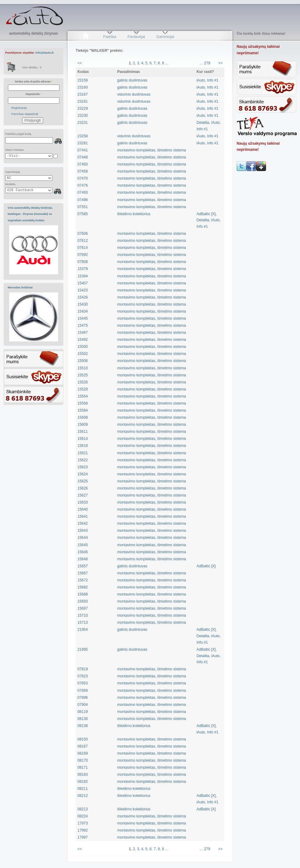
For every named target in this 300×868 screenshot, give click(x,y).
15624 (83, 474)
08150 (83, 739)
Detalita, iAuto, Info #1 (209, 126)
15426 (83, 297)
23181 (83, 101)
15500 (83, 347)
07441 (83, 150)
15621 (83, 453)
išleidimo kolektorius (134, 214)
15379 (83, 269)
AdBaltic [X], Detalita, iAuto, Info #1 (209, 220)
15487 (83, 333)
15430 (83, 304)
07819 (83, 669)
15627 (83, 495)
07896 (83, 698)
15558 (83, 403)
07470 (83, 178)
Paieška (110, 37)
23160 (83, 87)
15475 (83, 325)
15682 (83, 587)
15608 (83, 417)
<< (80, 63)
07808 (83, 262)
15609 (83, 424)
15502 (83, 354)
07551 (83, 207)
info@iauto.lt (45, 53)
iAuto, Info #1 (208, 80)
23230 (83, 116)
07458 (83, 171)
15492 (83, 340)
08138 (83, 726)
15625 (83, 481)
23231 (83, 123)
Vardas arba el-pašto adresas (34, 82)
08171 (83, 767)
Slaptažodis (34, 94)
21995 (83, 649)
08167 (83, 746)
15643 (83, 531)
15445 (83, 318)
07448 (83, 157)
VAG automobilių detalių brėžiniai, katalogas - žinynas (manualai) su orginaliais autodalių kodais (30, 214)
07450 (83, 164)
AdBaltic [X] (206, 566)
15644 (83, 538)
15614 (83, 439)
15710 (83, 615)
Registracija (19, 108)
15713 (83, 622)
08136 (83, 719)
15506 (83, 361)
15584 (83, 410)
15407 (83, 283)
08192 (83, 782)
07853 (83, 683)
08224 (83, 816)
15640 (83, 509)
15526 (83, 382)
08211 (83, 789)
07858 (83, 691)
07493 (83, 192)
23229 (83, 108)
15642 (83, 523)
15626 (83, 488)
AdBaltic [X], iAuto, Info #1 (208, 729)
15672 (83, 580)
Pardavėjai (136, 37)
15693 (83, 601)
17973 (83, 823)
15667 (83, 573)
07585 (83, 214)
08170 (83, 760)
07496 (83, 200)
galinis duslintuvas (132, 80)
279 (207, 63)
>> (220, 63)
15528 (83, 389)
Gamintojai (165, 37)
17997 (83, 837)
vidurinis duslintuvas (134, 94)
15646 (83, 552)
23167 (83, 94)
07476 (83, 185)
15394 (83, 276)
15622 (83, 460)
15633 (83, 502)
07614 (83, 248)
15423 (83, 290)
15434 (83, 311)
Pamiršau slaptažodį (25, 114)
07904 (83, 705)
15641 (83, 516)
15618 (83, 446)
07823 (83, 676)
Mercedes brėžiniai (20, 287)
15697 (83, 608)
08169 (83, 753)
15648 (83, 559)
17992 (83, 830)
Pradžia (86, 37)
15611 (83, 432)
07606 (83, 234)
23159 (83, 80)
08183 (83, 775)
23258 (83, 136)
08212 (83, 796)
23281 (83, 143)
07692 (83, 255)
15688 (83, 594)
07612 (83, 241)
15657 (83, 566)
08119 (83, 712)
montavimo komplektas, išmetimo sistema (152, 150)
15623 (83, 467)
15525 (83, 375)
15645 (83, 545)
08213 (83, 809)
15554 (83, 396)
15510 (83, 368)
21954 (83, 630)
